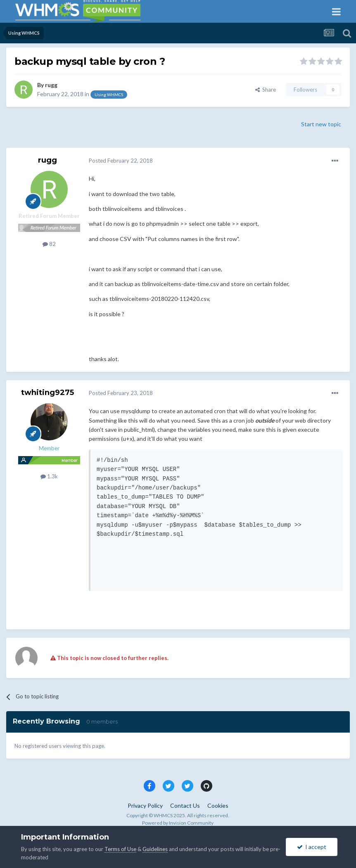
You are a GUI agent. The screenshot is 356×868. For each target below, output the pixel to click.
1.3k (49, 476)
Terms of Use (120, 849)
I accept (312, 847)
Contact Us (185, 805)
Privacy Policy (145, 805)
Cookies (218, 805)
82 (49, 244)
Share (266, 90)
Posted (121, 161)
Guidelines (155, 849)
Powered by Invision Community (178, 823)
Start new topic (321, 124)
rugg (51, 85)
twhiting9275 (47, 393)
